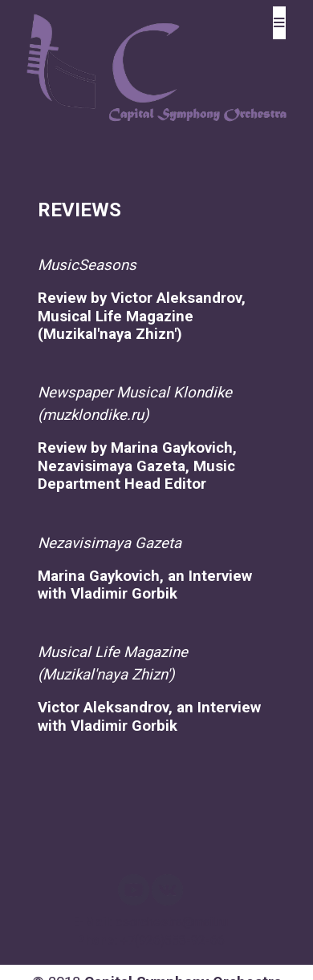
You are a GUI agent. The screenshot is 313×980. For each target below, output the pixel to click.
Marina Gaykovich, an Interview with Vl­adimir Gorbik (145, 585)
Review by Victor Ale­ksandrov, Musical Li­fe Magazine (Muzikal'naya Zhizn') (142, 316)
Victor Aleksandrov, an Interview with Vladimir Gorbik (149, 716)
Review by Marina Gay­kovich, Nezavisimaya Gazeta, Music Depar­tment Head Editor (137, 466)
